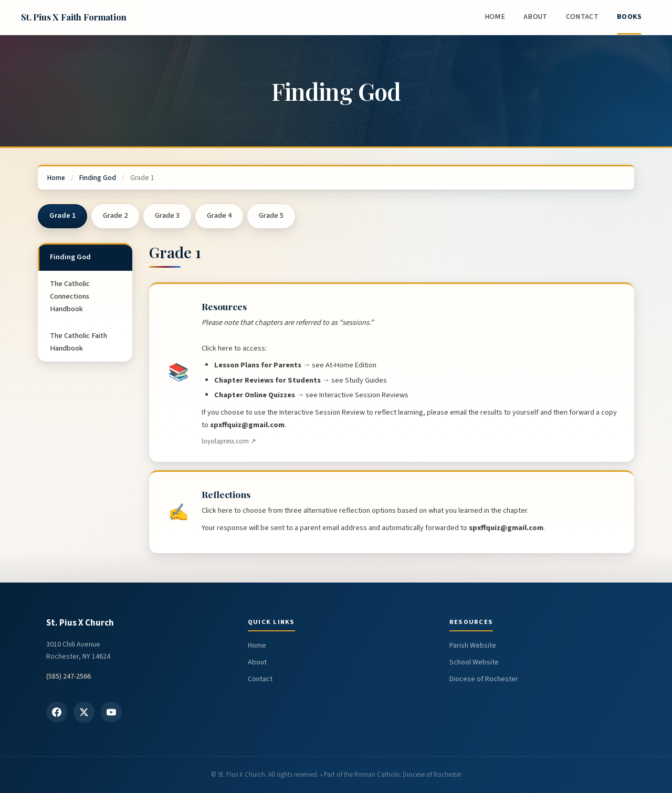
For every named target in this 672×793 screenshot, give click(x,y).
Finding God (98, 178)
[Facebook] (57, 712)
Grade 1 (62, 215)
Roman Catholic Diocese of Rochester (408, 775)
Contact (582, 17)
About (535, 17)
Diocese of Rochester (484, 679)
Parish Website (473, 646)
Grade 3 (167, 215)
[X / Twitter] (84, 712)
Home (495, 17)
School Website (474, 662)
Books (629, 17)
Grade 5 (271, 215)
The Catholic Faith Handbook (78, 342)
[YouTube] (111, 712)
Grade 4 (219, 215)
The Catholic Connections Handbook (70, 297)
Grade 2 (115, 215)
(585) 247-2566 (69, 676)
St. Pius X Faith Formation (74, 17)
